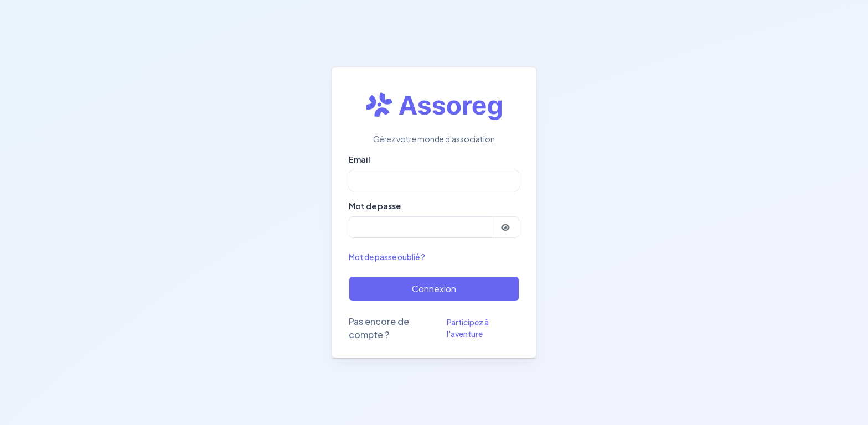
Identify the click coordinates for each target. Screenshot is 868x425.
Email (360, 159)
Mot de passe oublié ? (387, 257)
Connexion (434, 289)
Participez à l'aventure (468, 328)
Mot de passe (375, 206)
